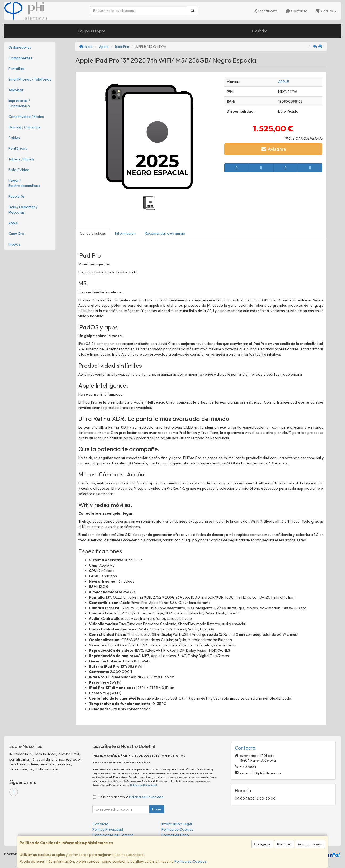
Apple (13, 223)
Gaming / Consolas (24, 127)
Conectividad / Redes (26, 117)
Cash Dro (16, 234)
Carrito (326, 11)
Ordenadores (20, 47)
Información (125, 233)
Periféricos (18, 148)
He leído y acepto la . (131, 797)
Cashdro (260, 31)
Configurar (262, 844)
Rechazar (284, 844)
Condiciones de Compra (113, 835)
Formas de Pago (175, 835)
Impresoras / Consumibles (19, 103)
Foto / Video (19, 170)
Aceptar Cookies (310, 844)
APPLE (284, 82)
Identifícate (266, 11)
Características (93, 233)
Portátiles (17, 69)
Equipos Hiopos (92, 31)
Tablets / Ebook (21, 159)
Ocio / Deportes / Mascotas (23, 210)
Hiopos (14, 244)
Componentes (20, 58)
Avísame (274, 149)
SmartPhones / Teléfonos (30, 79)
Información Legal (177, 824)
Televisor (16, 90)
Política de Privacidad (143, 785)
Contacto (297, 11)
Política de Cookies (190, 861)
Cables (14, 138)
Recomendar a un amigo (165, 233)
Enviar (157, 809)
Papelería (16, 196)
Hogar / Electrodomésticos (24, 183)
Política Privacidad (108, 829)
